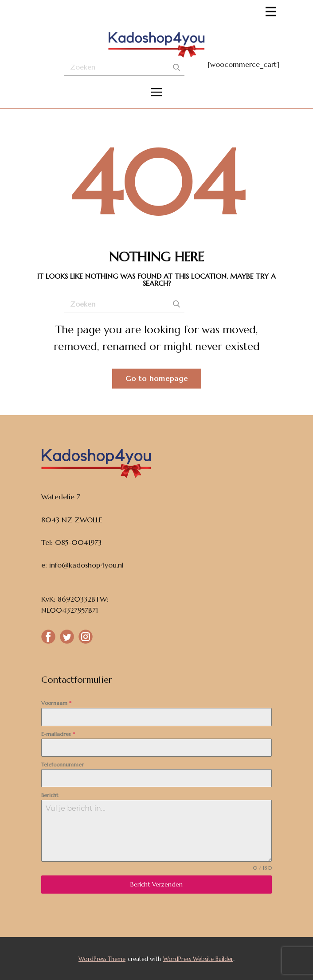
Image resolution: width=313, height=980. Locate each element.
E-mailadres (58, 734)
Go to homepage (157, 378)
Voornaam (56, 703)
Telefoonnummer (63, 764)
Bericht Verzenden (156, 884)
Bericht (50, 795)
